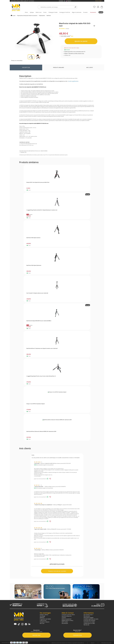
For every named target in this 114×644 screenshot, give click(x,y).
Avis (90, 67)
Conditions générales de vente (91, 619)
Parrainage (42, 616)
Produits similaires (59, 67)
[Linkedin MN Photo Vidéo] (29, 624)
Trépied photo (42, 16)
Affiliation (42, 617)
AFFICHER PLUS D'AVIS (57, 564)
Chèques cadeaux (44, 615)
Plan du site (86, 625)
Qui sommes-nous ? (88, 615)
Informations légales (89, 617)
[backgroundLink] (5, 322)
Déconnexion (65, 623)
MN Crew (42, 623)
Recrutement (87, 616)
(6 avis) (67, 29)
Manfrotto (49, 16)
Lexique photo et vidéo (89, 623)
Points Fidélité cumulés (65, 36)
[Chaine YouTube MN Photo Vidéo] (15, 624)
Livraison (64, 617)
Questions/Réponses (67, 616)
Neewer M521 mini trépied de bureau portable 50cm (38, 182)
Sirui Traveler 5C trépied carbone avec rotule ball (37, 293)
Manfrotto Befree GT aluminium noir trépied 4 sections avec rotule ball (42, 348)
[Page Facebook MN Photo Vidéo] (26, 624)
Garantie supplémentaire (73, 81)
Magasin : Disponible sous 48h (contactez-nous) (74, 54)
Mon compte (65, 622)
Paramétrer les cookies (89, 622)
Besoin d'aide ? (99, 1)
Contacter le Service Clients (68, 615)
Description (26, 67)
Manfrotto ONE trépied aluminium (34, 265)
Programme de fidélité (45, 619)
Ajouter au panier (81, 41)
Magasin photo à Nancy (67, 620)
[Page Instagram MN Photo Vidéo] (22, 624)
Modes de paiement (67, 619)
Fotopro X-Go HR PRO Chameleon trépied (36, 404)
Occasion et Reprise (45, 622)
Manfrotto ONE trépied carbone (33, 238)
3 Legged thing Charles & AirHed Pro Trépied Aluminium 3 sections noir (42, 210)
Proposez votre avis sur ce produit (57, 571)
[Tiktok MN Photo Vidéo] (19, 624)
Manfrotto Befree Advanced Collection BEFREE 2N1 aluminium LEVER (41, 431)
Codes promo (43, 620)
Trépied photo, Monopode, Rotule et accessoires (27, 16)
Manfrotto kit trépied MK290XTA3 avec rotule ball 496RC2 (39, 321)
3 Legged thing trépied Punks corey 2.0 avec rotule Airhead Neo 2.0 (41, 376)
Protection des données (89, 620)
